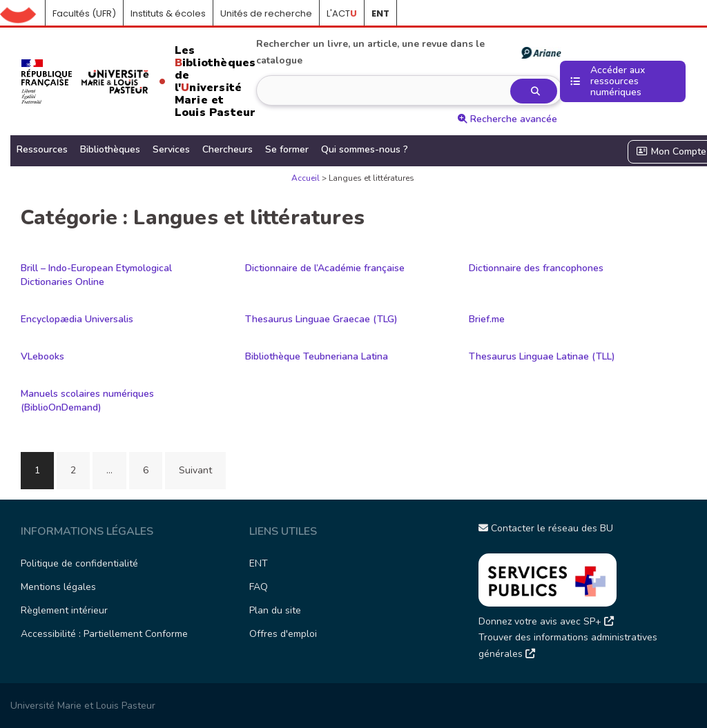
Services (171, 149)
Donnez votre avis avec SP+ (546, 621)
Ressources (42, 149)
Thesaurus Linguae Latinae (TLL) (542, 356)
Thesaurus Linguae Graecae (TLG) (321, 319)
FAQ (259, 587)
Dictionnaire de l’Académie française (325, 268)
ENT (259, 563)
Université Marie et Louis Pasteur (83, 706)
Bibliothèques (110, 149)
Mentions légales (58, 587)
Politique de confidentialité (79, 563)
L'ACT (342, 13)
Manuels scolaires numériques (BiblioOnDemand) (87, 401)
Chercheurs (227, 149)
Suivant (195, 470)
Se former (287, 149)
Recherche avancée (507, 119)
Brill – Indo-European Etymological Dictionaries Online (96, 275)
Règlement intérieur (64, 610)
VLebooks (42, 356)
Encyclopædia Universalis (77, 319)
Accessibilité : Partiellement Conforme (104, 634)
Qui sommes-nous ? (365, 149)
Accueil (23, 14)
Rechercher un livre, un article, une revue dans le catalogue (408, 52)
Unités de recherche (266, 13)
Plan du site (275, 610)
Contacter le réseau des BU (546, 528)
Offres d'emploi (283, 634)
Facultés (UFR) (84, 13)
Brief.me (487, 319)
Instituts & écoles (168, 13)
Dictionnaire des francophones (536, 268)
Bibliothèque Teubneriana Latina (317, 356)
